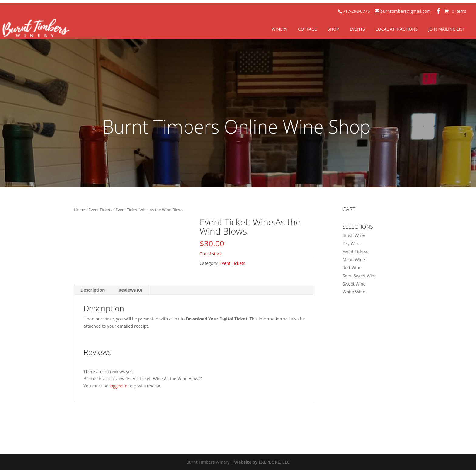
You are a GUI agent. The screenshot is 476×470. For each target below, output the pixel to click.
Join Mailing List (447, 29)
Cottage (308, 29)
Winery (280, 29)
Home (80, 210)
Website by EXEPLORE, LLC (262, 462)
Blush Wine (354, 235)
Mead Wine (354, 260)
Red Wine (352, 267)
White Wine (354, 292)
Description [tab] (93, 290)
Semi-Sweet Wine (360, 276)
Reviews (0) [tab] (130, 290)
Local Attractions (396, 29)
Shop (333, 29)
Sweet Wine (354, 284)
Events (357, 29)
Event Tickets (100, 210)
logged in (118, 386)
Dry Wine (352, 243)
